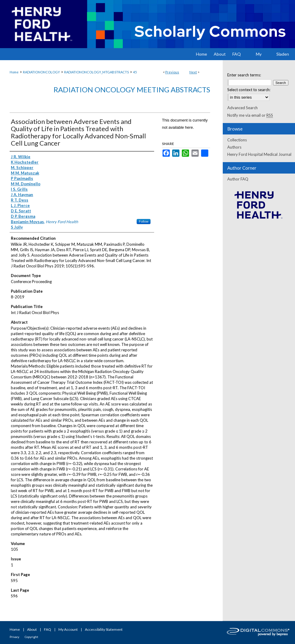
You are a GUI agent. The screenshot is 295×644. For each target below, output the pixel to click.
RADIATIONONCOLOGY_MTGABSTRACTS (96, 72)
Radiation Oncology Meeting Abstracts (132, 89)
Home (14, 72)
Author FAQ (238, 179)
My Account (68, 629)
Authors (234, 147)
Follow (144, 221)
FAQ (48, 629)
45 (135, 72)
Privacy (14, 637)
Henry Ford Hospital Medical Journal (259, 154)
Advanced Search (242, 108)
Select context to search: (249, 90)
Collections (237, 140)
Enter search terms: (244, 75)
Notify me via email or (250, 115)
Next (193, 72)
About (32, 629)
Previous (172, 72)
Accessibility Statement (104, 629)
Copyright (31, 637)
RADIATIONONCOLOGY (41, 72)
